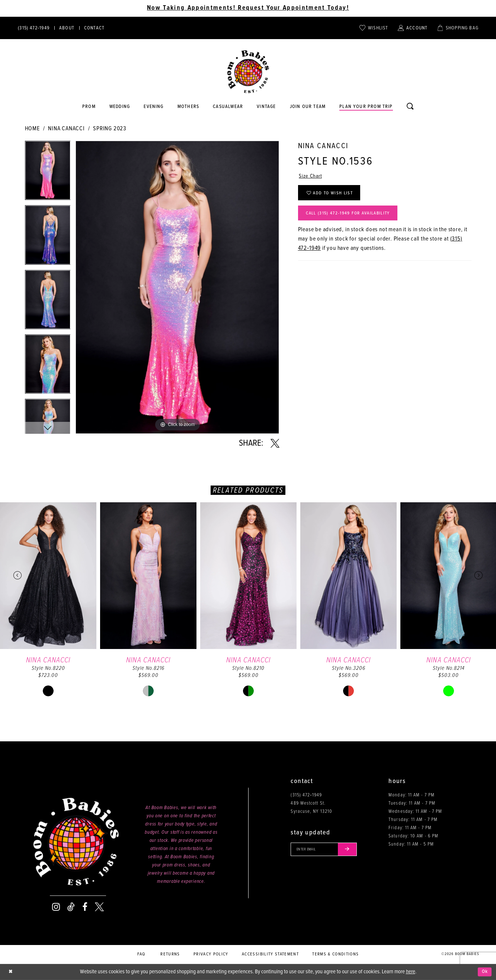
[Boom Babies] (248, 72)
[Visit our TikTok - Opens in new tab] (71, 907)
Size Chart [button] (311, 177)
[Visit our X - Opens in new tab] (99, 907)
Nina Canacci (66, 129)
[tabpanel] (48, 173)
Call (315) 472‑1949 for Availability (354, 218)
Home (32, 129)
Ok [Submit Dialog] (484, 972)
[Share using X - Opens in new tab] (275, 443)
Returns (170, 954)
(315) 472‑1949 (306, 795)
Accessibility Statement (270, 954)
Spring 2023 (110, 129)
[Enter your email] (327, 850)
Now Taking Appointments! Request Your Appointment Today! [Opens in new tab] (248, 8)
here (411, 972)
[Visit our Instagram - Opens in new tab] (56, 907)
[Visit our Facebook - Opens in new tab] (85, 907)
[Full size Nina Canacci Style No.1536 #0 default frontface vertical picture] (177, 287)
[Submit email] (353, 850)
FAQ (141, 954)
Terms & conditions (335, 954)
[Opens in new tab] (228, 107)
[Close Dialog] (11, 972)
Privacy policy (211, 954)
